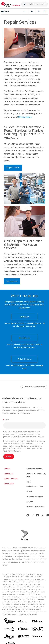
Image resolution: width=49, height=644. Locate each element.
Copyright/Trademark (35, 469)
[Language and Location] (46, 12)
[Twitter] (43, 516)
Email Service (25, 338)
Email (6, 420)
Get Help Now (12, 281)
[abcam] (23, 622)
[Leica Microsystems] (9, 637)
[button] (25, 4)
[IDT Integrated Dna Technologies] (37, 630)
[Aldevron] (37, 622)
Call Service (25, 317)
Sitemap (30, 502)
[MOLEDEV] (23, 637)
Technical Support (24, 359)
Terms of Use (33, 444)
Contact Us (8, 474)
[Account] (39, 12)
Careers (7, 469)
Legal (29, 482)
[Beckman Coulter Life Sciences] (11, 4)
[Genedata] (9, 630)
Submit (9, 457)
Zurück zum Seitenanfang (34, 387)
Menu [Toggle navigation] (5, 12)
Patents (29, 492)
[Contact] (25, 12)
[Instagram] (33, 516)
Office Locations (25, 117)
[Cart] (32, 12)
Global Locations (11, 479)
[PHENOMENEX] (37, 637)
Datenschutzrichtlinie (35, 497)
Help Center (9, 484)
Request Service (13, 168)
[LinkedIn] (38, 516)
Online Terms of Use (35, 487)
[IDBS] (23, 630)
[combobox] (34, 4)
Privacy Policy (19, 444)
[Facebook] (28, 516)
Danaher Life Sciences (36, 507)
